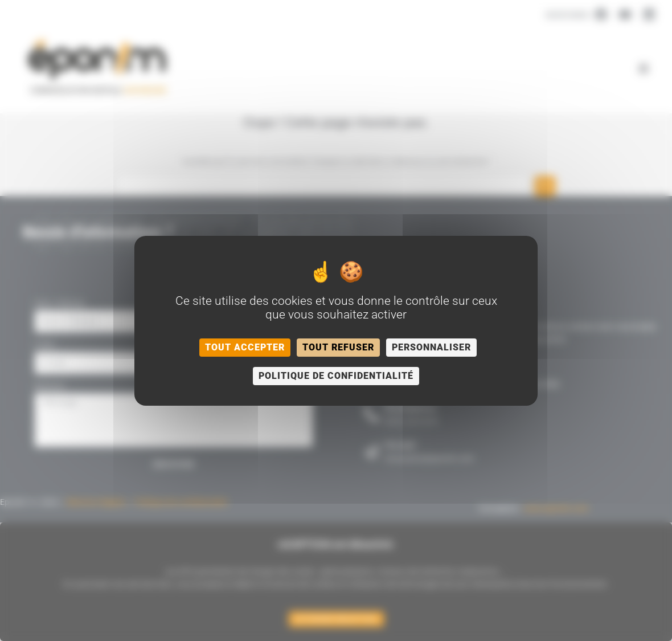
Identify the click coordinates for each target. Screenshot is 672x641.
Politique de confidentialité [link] (336, 376)
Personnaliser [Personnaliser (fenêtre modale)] (431, 347)
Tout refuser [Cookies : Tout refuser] (338, 347)
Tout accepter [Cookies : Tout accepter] (245, 347)
